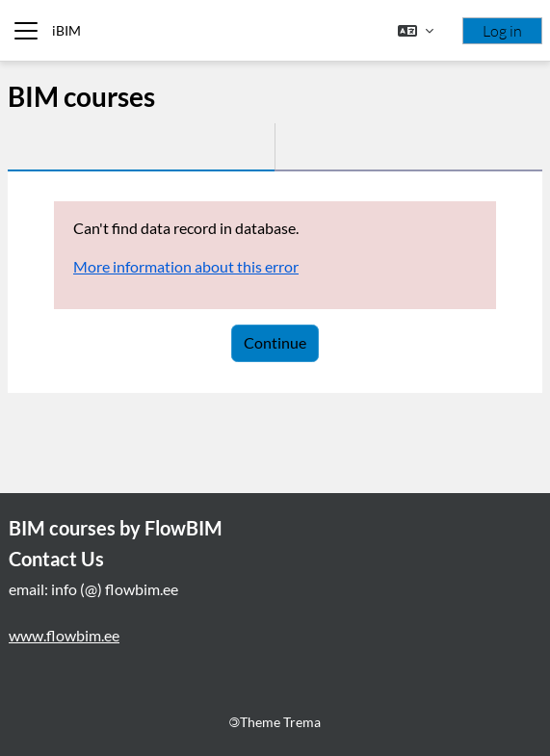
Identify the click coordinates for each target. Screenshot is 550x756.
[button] (416, 31)
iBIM (66, 30)
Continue (275, 342)
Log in (502, 31)
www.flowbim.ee (64, 635)
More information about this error (186, 266)
